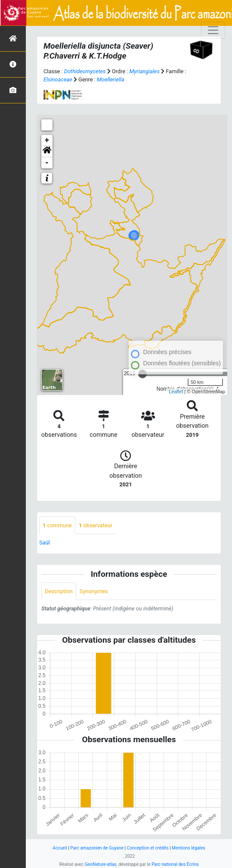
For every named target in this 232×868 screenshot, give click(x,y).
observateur (96, 525)
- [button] (47, 163)
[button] (47, 152)
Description (59, 591)
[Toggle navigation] (213, 30)
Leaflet (176, 392)
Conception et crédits (148, 848)
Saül (45, 543)
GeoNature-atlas (101, 864)
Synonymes (94, 591)
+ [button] (47, 140)
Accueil (60, 848)
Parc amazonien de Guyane (97, 848)
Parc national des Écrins (175, 864)
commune (57, 525)
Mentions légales (189, 848)
